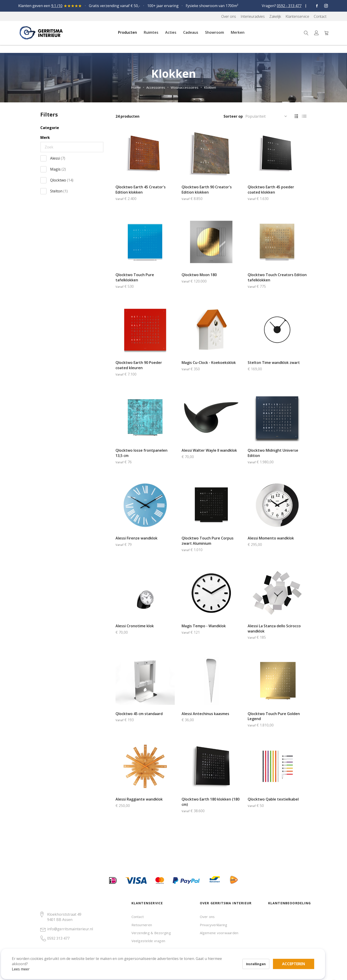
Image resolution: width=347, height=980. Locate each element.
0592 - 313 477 (289, 6)
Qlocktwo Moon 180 (199, 275)
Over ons (207, 917)
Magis (58, 169)
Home (136, 87)
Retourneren (142, 925)
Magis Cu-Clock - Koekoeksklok (209, 363)
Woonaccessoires (185, 87)
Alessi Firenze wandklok (136, 538)
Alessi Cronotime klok (135, 626)
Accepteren (158, 955)
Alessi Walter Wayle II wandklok (209, 450)
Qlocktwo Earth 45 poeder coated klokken (271, 190)
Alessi (58, 158)
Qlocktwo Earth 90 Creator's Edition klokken (207, 190)
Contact (138, 917)
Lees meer (27, 963)
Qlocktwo (62, 180)
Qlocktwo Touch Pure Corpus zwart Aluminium (208, 541)
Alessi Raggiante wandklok (139, 799)
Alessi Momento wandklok (271, 538)
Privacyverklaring (214, 925)
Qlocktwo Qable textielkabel (273, 799)
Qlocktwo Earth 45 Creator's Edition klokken (141, 190)
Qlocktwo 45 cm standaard (139, 714)
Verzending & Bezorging (151, 933)
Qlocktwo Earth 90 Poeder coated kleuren (139, 365)
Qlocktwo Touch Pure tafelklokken (135, 277)
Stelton (59, 191)
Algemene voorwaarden (219, 933)
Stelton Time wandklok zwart (274, 363)
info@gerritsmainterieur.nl (70, 929)
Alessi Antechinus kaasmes (205, 714)
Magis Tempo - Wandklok (204, 626)
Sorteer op (233, 116)
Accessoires (156, 87)
